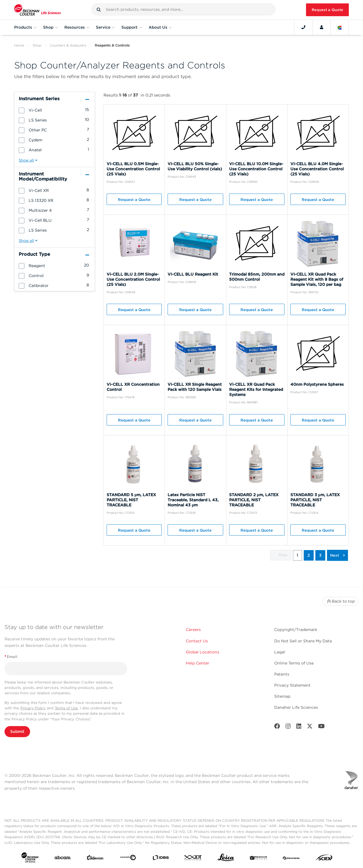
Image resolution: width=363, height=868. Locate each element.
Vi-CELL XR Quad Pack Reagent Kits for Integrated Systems (256, 389)
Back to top (340, 601)
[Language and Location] (340, 27)
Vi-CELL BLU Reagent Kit (193, 274)
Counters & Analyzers (68, 45)
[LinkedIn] (299, 727)
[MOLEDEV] (258, 859)
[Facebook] (277, 727)
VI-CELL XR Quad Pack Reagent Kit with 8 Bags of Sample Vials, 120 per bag (317, 279)
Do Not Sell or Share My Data (303, 641)
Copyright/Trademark (296, 630)
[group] (55, 110)
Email (11, 657)
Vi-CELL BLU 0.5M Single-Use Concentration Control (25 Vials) (133, 169)
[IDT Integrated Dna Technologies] (193, 859)
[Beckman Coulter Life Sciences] (37, 10)
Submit (17, 731)
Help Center (198, 663)
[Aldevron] (95, 859)
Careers (193, 630)
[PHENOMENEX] (291, 859)
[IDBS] (161, 859)
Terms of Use (66, 708)
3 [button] (320, 555)
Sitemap (282, 696)
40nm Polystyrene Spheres (317, 384)
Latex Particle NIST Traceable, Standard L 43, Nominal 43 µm (193, 500)
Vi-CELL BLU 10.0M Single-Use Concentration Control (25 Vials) (256, 169)
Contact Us (197, 641)
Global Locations (202, 652)
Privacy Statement (292, 685)
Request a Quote (327, 10)
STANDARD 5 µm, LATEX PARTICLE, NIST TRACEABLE (131, 500)
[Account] (322, 27)
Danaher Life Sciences (296, 707)
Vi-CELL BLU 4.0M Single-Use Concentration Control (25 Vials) (317, 169)
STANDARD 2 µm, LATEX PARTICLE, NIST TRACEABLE (254, 500)
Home (19, 45)
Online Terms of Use (294, 663)
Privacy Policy (33, 708)
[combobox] (183, 9)
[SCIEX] (324, 859)
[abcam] (63, 859)
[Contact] (303, 27)
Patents (282, 674)
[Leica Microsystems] (226, 859)
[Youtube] (321, 727)
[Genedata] (128, 859)
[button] (99, 10)
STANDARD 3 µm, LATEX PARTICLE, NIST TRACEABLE (315, 500)
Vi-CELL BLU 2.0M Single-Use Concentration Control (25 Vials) (133, 279)
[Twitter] (310, 727)
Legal (280, 652)
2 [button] (309, 555)
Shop (37, 45)
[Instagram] (288, 727)
